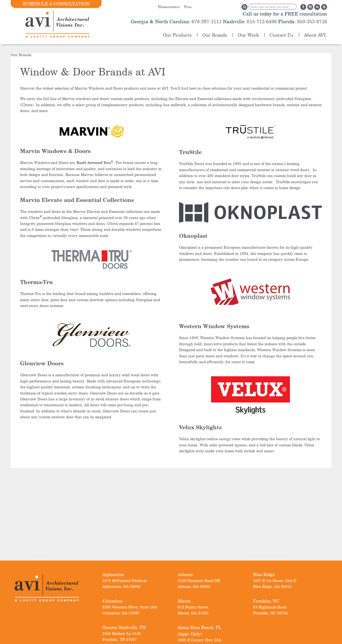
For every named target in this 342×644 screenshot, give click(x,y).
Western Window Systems (214, 326)
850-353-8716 (311, 21)
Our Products (177, 35)
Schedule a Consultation (56, 4)
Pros (188, 7)
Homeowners (169, 7)
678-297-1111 (206, 21)
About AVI (315, 35)
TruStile (190, 152)
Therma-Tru (36, 282)
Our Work (248, 35)
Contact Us (281, 35)
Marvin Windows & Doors (55, 151)
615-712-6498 (262, 21)
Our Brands (215, 35)
